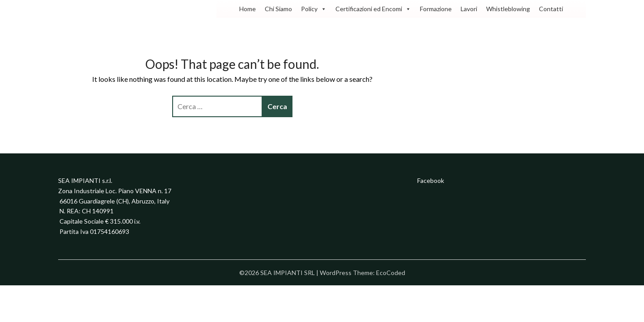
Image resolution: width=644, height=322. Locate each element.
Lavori (469, 9)
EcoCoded (391, 273)
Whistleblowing (508, 9)
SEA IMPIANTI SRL (103, 11)
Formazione (436, 9)
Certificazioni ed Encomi (373, 9)
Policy (314, 9)
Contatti (551, 9)
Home (248, 9)
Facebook (431, 180)
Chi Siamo (278, 9)
